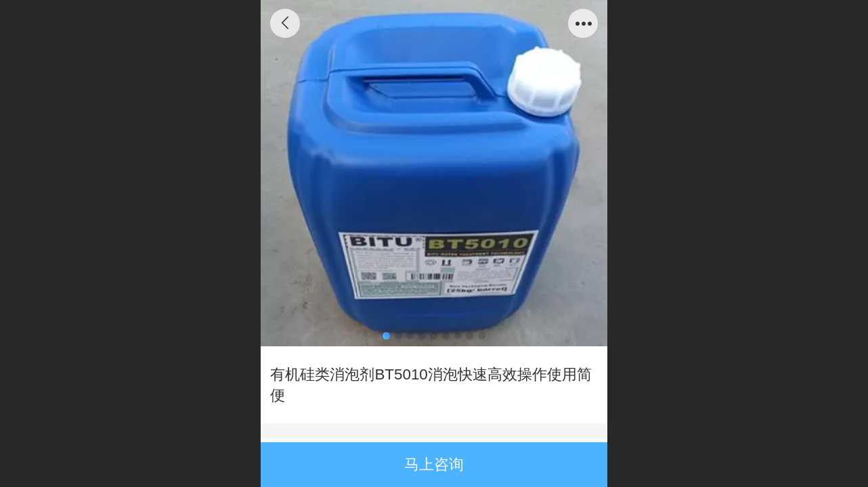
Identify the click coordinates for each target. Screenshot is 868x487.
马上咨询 (434, 464)
